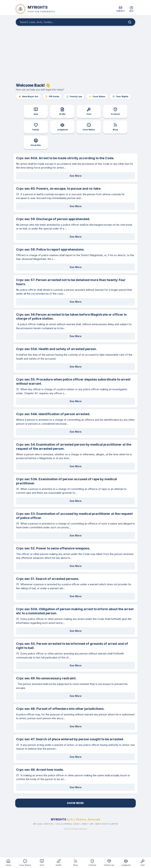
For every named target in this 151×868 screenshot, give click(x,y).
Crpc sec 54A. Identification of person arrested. (53, 414)
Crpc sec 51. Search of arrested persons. (48, 579)
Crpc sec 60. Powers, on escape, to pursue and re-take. (59, 188)
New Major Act (28, 96)
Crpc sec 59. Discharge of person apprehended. (53, 219)
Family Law (74, 96)
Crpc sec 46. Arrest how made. (40, 770)
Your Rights (120, 96)
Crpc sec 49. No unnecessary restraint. (46, 678)
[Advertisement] (75, 53)
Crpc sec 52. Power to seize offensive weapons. (53, 548)
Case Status (97, 96)
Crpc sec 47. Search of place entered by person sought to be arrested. (70, 739)
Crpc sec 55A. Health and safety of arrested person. (57, 349)
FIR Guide (52, 96)
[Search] (130, 22)
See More (76, 176)
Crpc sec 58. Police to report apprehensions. (50, 249)
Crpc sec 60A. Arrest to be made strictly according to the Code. (65, 158)
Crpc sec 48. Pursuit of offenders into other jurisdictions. (60, 709)
